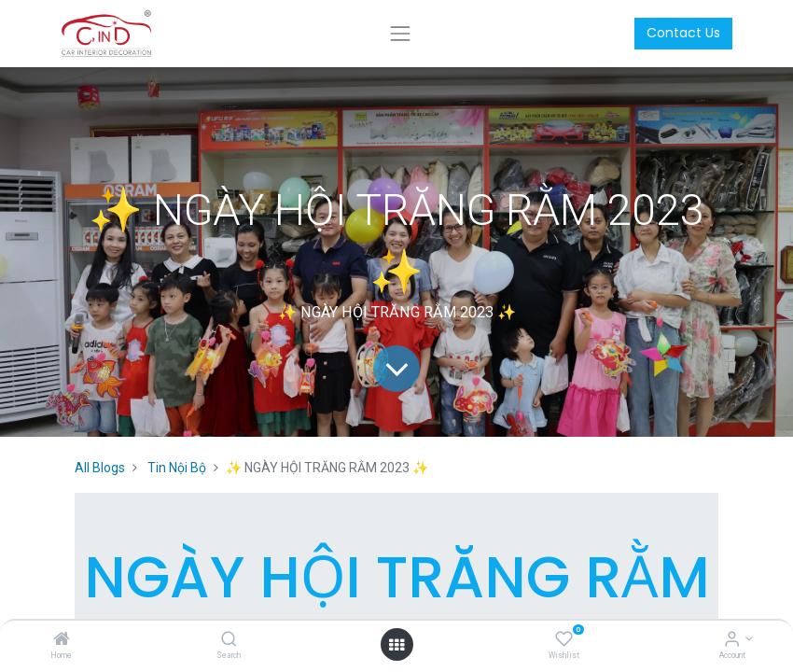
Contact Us (683, 33)
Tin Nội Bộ (177, 468)
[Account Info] (732, 640)
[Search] (229, 640)
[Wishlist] (564, 640)
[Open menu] (396, 645)
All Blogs (100, 468)
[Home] (62, 640)
